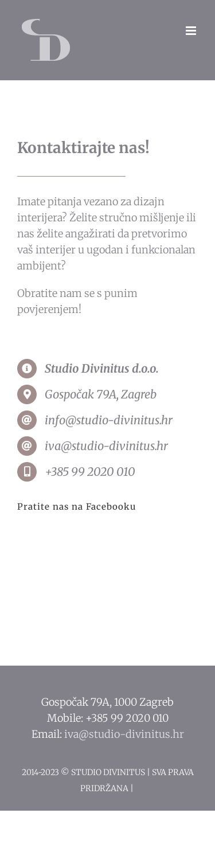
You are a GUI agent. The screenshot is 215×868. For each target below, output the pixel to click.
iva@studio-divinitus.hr (124, 734)
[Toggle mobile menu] (192, 31)
